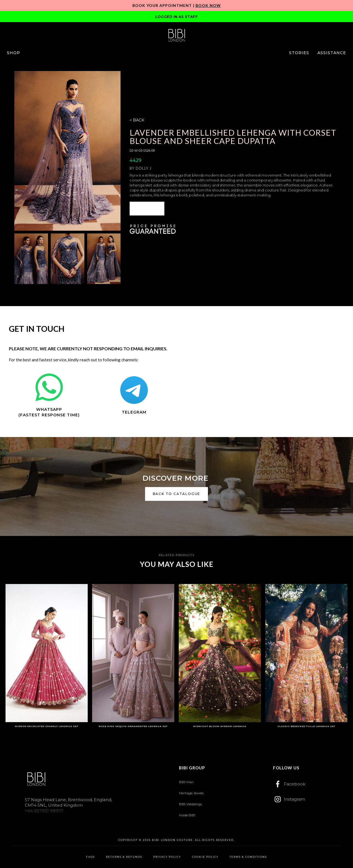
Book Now (208, 5)
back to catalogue (177, 494)
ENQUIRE (147, 208)
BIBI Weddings (190, 804)
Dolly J (144, 168)
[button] (14, 53)
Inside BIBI (187, 815)
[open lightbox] (67, 151)
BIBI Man (186, 782)
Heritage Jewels (191, 793)
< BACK (137, 120)
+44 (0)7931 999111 (44, 811)
